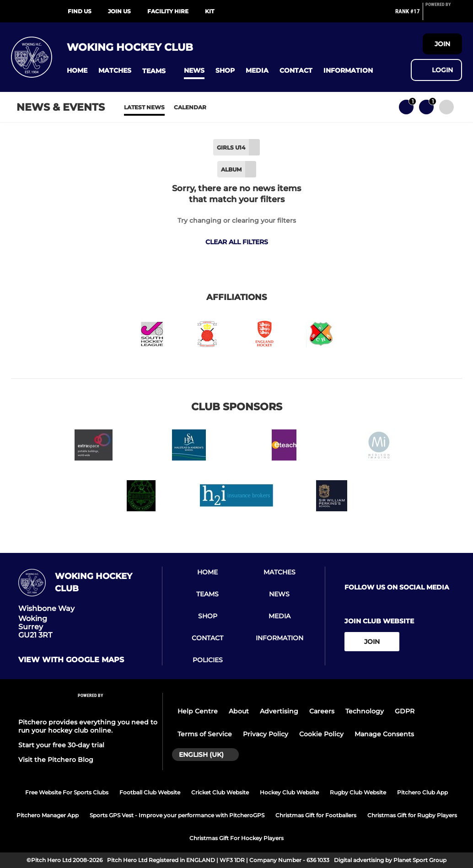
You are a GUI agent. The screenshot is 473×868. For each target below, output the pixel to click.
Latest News (144, 107)
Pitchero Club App (422, 792)
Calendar (190, 107)
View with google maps (71, 660)
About (239, 711)
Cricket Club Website (220, 792)
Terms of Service (205, 734)
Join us (119, 11)
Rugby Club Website (358, 792)
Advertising (279, 711)
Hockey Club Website (289, 792)
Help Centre (198, 711)
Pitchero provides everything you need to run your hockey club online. (88, 726)
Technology (365, 711)
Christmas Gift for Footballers (316, 815)
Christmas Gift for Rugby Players (412, 815)
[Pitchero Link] (444, 15)
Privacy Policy (266, 734)
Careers (322, 711)
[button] (77, 71)
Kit (210, 11)
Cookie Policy (321, 734)
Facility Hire (168, 11)
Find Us (80, 11)
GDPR (405, 711)
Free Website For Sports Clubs (67, 792)
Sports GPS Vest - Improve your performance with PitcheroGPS (177, 815)
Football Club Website (150, 792)
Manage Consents (384, 734)
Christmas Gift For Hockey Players (236, 838)
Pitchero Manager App (48, 815)
